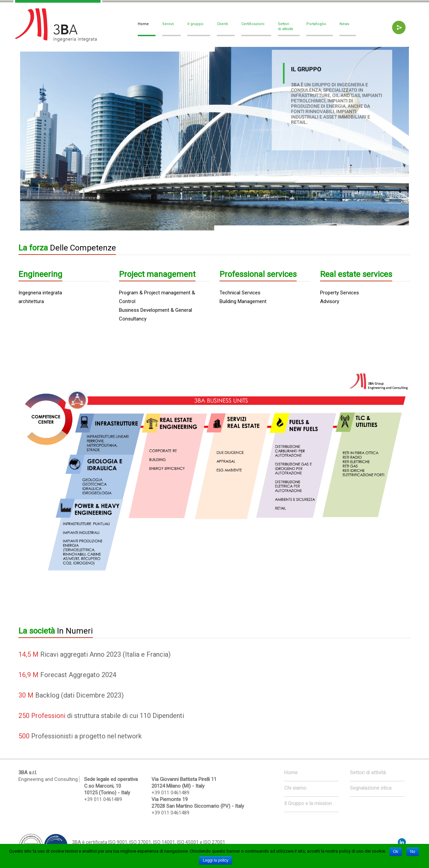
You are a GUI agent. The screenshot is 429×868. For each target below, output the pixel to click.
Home (291, 773)
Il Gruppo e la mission (308, 803)
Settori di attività (368, 773)
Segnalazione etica (371, 788)
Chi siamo (295, 788)
